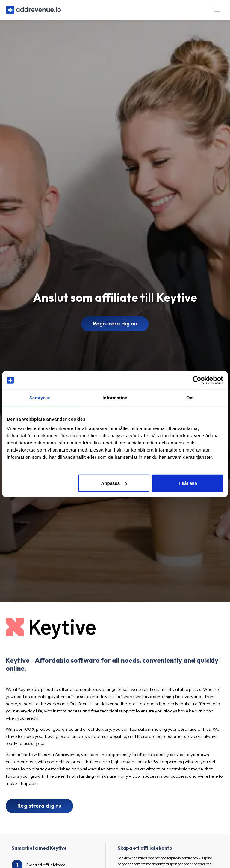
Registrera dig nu (115, 327)
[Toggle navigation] (217, 12)
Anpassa (114, 483)
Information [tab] (115, 397)
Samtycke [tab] (40, 397)
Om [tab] (190, 397)
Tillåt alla (187, 483)
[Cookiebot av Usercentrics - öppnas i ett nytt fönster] (197, 380)
